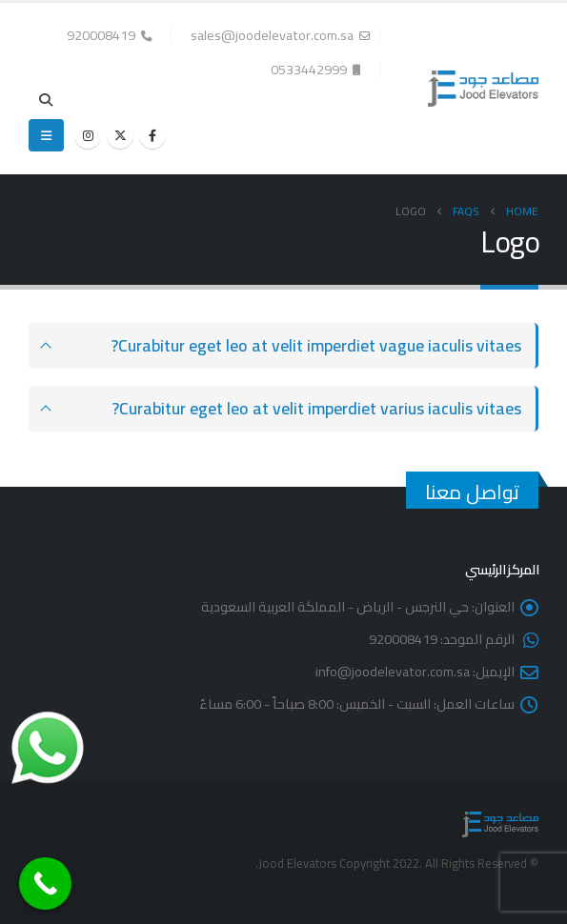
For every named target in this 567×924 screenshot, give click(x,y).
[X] (120, 135)
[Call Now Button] (45, 884)
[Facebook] (152, 135)
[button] (46, 100)
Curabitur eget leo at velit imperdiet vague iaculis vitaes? (316, 345)
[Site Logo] (483, 89)
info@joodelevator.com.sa (393, 671)
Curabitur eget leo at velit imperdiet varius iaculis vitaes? (317, 408)
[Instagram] (88, 135)
